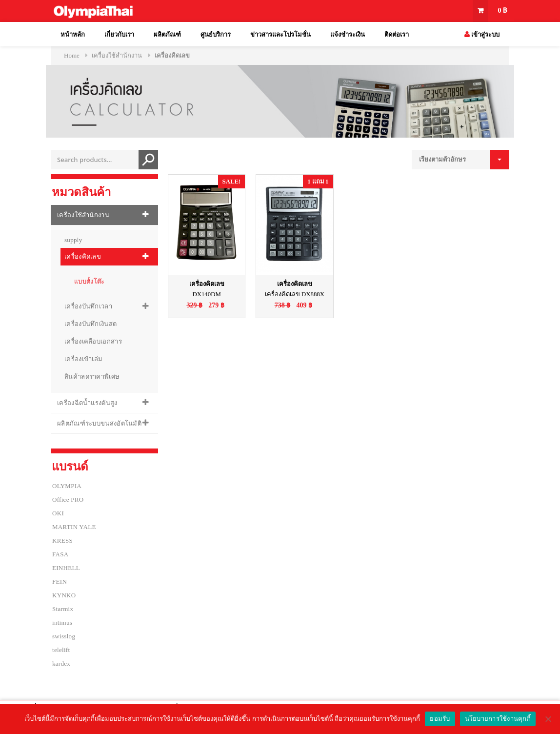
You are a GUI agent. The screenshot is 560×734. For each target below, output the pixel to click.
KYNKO (64, 595)
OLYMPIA (67, 486)
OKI (58, 513)
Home (72, 55)
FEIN (60, 581)
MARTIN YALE (74, 527)
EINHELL (66, 568)
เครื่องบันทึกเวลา (88, 306)
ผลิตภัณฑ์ (167, 34)
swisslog (64, 636)
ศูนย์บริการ (216, 34)
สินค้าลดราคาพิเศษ (92, 377)
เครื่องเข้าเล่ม (83, 359)
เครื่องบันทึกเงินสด (90, 324)
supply (73, 240)
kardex (61, 663)
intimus (62, 622)
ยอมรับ (440, 719)
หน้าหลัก (73, 34)
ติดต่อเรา (397, 34)
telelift (61, 650)
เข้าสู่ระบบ (482, 34)
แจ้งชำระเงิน (348, 34)
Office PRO (68, 500)
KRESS (62, 540)
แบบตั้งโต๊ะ (89, 281)
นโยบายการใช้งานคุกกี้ (498, 719)
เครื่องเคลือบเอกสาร (93, 341)
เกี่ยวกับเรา (119, 34)
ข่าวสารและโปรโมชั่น (280, 34)
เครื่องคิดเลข (83, 256)
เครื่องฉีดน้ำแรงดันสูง (87, 403)
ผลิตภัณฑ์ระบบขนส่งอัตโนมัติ (99, 423)
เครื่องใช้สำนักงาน (117, 55)
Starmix (63, 609)
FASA (60, 554)
